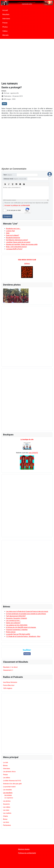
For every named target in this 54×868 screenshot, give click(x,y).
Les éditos (7, 778)
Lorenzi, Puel (10, 231)
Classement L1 (8, 670)
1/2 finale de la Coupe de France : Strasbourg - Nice (23, 636)
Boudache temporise (13, 238)
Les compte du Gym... (13, 621)
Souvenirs (6, 804)
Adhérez (27, 264)
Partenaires (7, 825)
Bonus (5, 819)
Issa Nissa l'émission (10, 682)
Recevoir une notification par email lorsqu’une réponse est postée (26, 203)
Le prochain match (9, 787)
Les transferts (8, 793)
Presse (5, 23)
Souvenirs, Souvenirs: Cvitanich (17, 618)
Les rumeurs (8, 795)
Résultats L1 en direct (10, 667)
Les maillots (7, 813)
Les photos (7, 801)
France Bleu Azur (9, 685)
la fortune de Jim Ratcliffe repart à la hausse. (21, 627)
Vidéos (5, 31)
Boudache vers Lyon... (13, 229)
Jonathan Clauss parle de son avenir (18, 242)
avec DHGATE (33, 453)
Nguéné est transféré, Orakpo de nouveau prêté (22, 244)
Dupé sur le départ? (13, 235)
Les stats (6, 810)
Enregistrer (7, 216)
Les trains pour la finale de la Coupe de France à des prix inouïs (27, 611)
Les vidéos (7, 807)
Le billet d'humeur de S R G (12, 781)
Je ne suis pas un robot (14, 210)
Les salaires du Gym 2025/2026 (17, 625)
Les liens (6, 822)
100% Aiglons (8, 688)
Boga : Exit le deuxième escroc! (16, 247)
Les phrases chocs (9, 772)
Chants (5, 816)
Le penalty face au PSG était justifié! (18, 634)
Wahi (8, 233)
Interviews (6, 19)
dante (4, 104)
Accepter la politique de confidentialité (17, 205)
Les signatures (9, 798)
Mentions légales (24, 849)
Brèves (5, 766)
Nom (8, 175)
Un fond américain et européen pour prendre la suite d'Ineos (26, 614)
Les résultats (7, 790)
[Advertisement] (20, 60)
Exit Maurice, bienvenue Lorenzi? (17, 240)
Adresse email (15, 179)
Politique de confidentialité (27, 853)
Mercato (6, 35)
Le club (6, 762)
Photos (5, 27)
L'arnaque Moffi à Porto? (14, 249)
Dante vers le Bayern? (13, 623)
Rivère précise (11, 632)
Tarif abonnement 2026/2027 (16, 616)
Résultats (6, 14)
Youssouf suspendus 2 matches (17, 630)
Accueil (5, 10)
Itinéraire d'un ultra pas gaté (12, 784)
